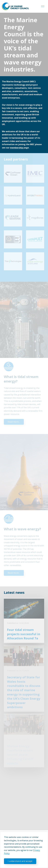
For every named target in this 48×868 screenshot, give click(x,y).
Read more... (14, 422)
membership (17, 148)
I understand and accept (20, 861)
